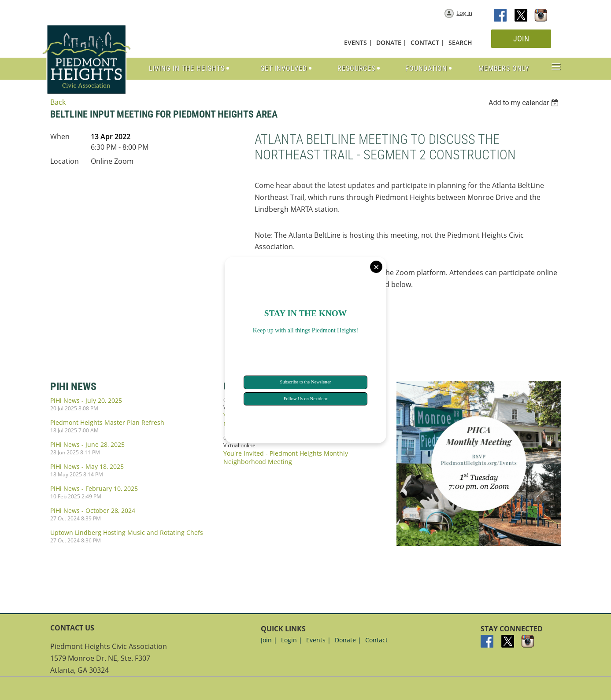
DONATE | (391, 42)
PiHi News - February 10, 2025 (94, 488)
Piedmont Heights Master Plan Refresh (107, 422)
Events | (318, 640)
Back (58, 102)
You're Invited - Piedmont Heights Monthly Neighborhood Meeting (286, 457)
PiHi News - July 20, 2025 (86, 400)
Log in (464, 13)
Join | (269, 640)
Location (65, 161)
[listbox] (525, 103)
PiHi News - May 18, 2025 (87, 466)
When (60, 136)
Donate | (348, 640)
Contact (376, 640)
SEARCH (460, 42)
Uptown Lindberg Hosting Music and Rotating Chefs (127, 532)
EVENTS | (358, 42)
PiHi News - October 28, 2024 (93, 510)
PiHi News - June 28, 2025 (87, 444)
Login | (292, 640)
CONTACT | (428, 42)
